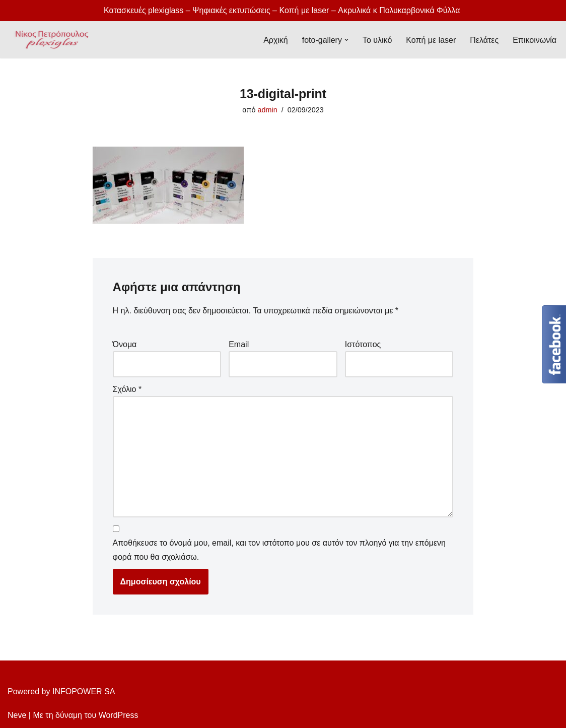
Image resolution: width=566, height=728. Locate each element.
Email (239, 344)
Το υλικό (377, 40)
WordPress (119, 715)
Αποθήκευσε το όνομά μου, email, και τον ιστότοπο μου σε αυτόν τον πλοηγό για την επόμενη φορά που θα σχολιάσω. (279, 550)
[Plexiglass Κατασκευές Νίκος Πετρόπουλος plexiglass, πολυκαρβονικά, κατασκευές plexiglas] (49, 40)
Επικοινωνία (535, 40)
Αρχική (276, 40)
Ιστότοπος (363, 344)
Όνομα (125, 344)
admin (268, 110)
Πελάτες (484, 40)
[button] (346, 40)
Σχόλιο (127, 389)
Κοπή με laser (431, 40)
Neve (17, 715)
